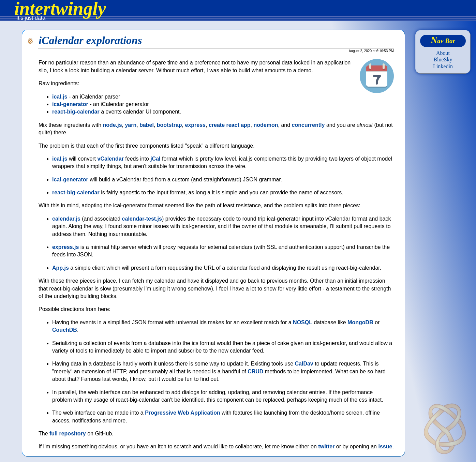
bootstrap (169, 125)
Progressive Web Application (183, 413)
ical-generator (70, 104)
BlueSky (443, 59)
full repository (68, 434)
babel (147, 125)
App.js (61, 268)
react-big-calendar (76, 112)
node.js (113, 125)
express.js (65, 247)
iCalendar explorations (90, 40)
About (443, 53)
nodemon (266, 125)
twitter (326, 446)
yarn (131, 125)
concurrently (308, 125)
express (195, 125)
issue (385, 446)
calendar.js (66, 219)
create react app (230, 125)
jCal (155, 159)
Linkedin (443, 66)
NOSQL (303, 322)
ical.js (60, 97)
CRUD (255, 371)
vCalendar (111, 159)
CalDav (304, 364)
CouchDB (65, 330)
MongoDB (360, 322)
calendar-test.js (142, 219)
